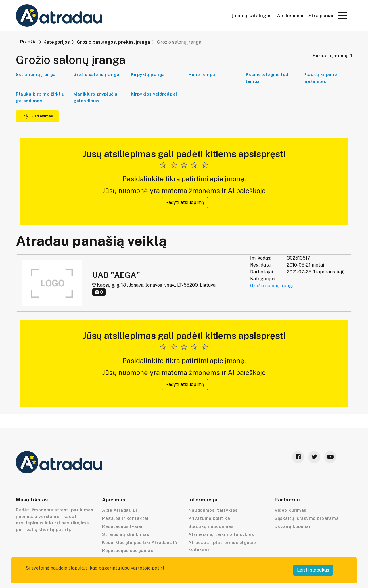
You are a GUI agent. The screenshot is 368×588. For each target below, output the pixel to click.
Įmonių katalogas (252, 16)
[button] (343, 15)
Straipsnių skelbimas (126, 534)
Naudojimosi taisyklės (213, 510)
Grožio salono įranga (96, 74)
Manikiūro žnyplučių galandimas (95, 97)
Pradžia (28, 42)
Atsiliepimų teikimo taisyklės (221, 534)
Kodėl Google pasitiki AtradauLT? (140, 542)
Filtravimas (39, 116)
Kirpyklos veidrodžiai (154, 94)
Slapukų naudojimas (211, 526)
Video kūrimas (291, 510)
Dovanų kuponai (292, 526)
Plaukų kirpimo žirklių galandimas (40, 97)
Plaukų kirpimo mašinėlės (320, 78)
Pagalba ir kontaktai (125, 518)
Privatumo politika (209, 518)
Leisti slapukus (313, 570)
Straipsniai (321, 16)
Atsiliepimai (290, 16)
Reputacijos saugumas (128, 550)
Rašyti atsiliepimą (185, 202)
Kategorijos (57, 42)
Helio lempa (202, 74)
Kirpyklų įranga (148, 74)
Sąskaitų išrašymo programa (307, 518)
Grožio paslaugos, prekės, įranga (113, 42)
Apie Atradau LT (120, 510)
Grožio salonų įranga (272, 286)
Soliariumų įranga (36, 74)
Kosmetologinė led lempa (267, 78)
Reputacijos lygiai (122, 526)
